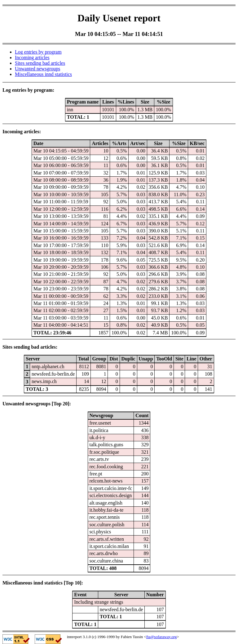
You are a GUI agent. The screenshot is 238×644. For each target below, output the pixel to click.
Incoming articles (32, 57)
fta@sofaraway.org (162, 637)
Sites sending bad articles (40, 63)
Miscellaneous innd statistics (43, 74)
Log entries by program (38, 52)
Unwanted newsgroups (37, 69)
